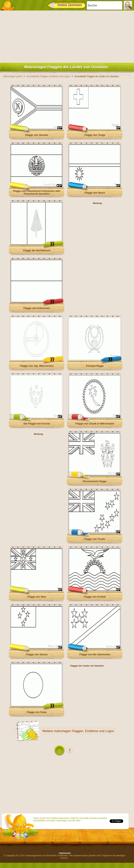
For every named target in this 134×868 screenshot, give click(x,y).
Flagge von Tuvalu (95, 539)
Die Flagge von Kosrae (37, 424)
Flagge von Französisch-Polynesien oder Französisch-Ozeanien (37, 192)
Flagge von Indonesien (37, 308)
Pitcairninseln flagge (95, 481)
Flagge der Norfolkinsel (37, 250)
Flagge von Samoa (37, 654)
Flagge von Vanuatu (37, 135)
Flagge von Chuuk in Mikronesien (95, 424)
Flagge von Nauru (95, 193)
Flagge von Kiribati (95, 597)
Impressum (65, 853)
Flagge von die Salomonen (95, 654)
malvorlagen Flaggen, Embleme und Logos (84, 731)
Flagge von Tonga (95, 135)
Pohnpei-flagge (95, 366)
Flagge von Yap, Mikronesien (37, 366)
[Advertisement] (66, 36)
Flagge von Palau (37, 712)
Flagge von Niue (37, 597)
